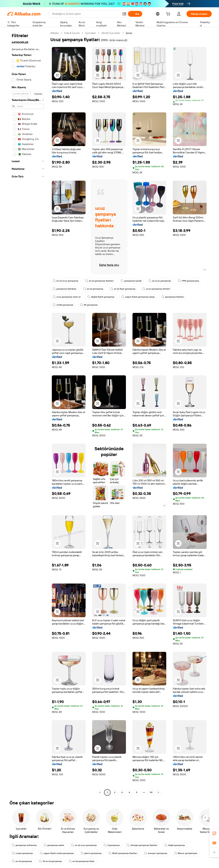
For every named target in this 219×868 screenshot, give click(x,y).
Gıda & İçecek (73, 33)
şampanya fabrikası (65, 289)
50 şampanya (90, 305)
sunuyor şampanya (159, 853)
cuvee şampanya (23, 853)
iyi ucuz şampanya (163, 281)
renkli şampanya (63, 305)
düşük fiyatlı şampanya (102, 297)
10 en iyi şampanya (51, 861)
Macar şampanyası (189, 853)
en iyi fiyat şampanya (125, 289)
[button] (57, 75)
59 (151, 792)
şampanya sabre (55, 845)
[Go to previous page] (100, 792)
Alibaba (55, 33)
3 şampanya (114, 845)
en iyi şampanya (94, 289)
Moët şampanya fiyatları (125, 853)
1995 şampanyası (192, 281)
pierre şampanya (93, 853)
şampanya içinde (133, 281)
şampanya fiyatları (176, 297)
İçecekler (93, 33)
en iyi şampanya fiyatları (101, 281)
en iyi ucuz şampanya (66, 281)
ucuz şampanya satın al (67, 297)
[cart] (172, 14)
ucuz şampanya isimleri (159, 289)
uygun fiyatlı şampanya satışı (140, 297)
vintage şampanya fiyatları (145, 845)
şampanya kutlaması (25, 845)
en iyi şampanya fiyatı (83, 861)
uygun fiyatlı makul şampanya (58, 853)
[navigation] (28, 413)
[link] (214, 833)
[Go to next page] (158, 792)
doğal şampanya (178, 845)
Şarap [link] (132, 33)
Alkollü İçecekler (113, 33)
